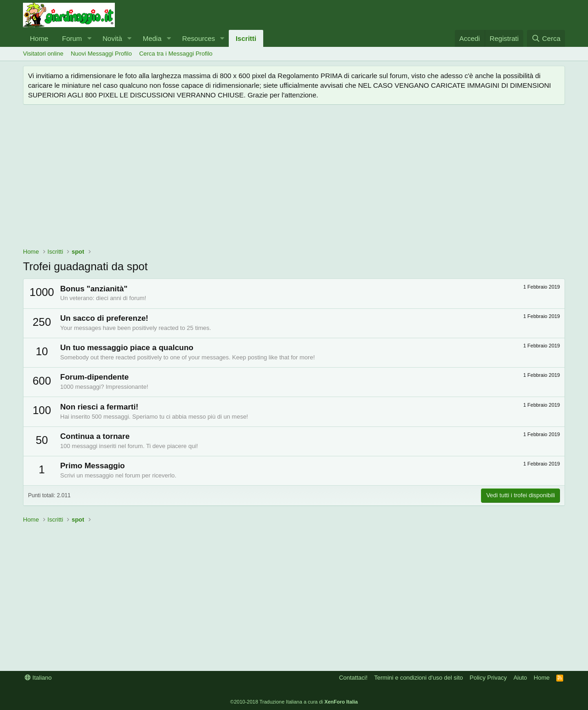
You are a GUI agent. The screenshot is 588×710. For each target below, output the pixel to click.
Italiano (38, 678)
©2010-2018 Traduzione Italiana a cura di (294, 702)
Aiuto (520, 678)
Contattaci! (353, 678)
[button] (89, 38)
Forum (72, 38)
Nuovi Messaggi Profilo (101, 54)
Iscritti (246, 38)
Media (152, 38)
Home (39, 38)
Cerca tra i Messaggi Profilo (176, 54)
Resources (198, 38)
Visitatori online (43, 54)
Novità (112, 38)
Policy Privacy (488, 678)
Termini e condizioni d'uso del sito (419, 678)
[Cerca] (546, 38)
